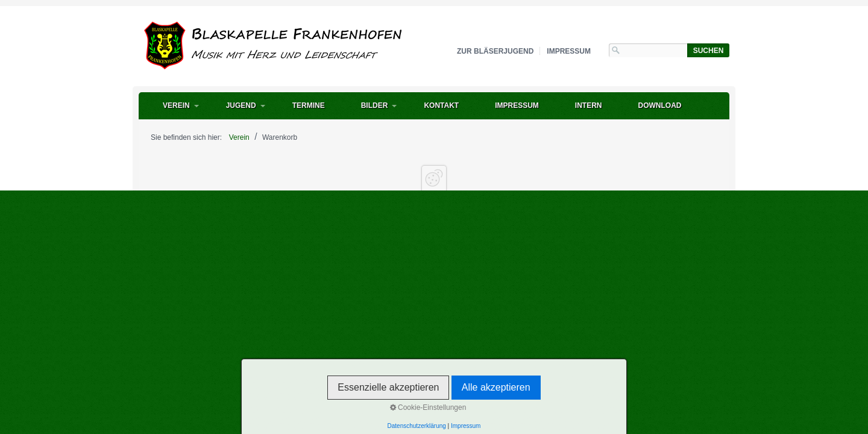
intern (589, 105)
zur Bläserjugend (495, 51)
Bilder (375, 105)
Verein (176, 105)
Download (660, 105)
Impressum (569, 51)
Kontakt (441, 105)
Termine (309, 105)
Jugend (241, 105)
